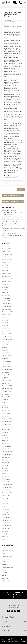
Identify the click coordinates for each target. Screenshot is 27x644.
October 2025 (7, 257)
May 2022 (5, 348)
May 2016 (5, 405)
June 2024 (5, 287)
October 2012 (6, 523)
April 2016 (5, 408)
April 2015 (5, 441)
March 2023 (6, 328)
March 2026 (6, 246)
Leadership (6, 559)
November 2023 (7, 306)
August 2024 (6, 282)
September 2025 (7, 260)
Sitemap (22, 642)
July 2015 (5, 432)
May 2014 (5, 471)
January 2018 (6, 364)
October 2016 (6, 391)
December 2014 (7, 452)
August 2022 (6, 342)
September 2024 (7, 279)
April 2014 (5, 474)
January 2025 (6, 273)
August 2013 (6, 496)
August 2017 (6, 375)
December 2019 (7, 356)
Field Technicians (8, 551)
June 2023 (5, 320)
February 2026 (7, 249)
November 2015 (7, 422)
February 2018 (7, 361)
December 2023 (7, 304)
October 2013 (6, 490)
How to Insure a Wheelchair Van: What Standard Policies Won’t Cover (12, 235)
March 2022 (6, 353)
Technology (14, 176)
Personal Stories (7, 567)
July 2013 (5, 498)
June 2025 (5, 268)
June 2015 (5, 435)
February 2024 (7, 298)
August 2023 (6, 315)
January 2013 (6, 515)
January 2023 (6, 331)
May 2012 (5, 537)
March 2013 (6, 509)
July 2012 (5, 531)
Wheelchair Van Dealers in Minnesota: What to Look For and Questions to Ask (12, 212)
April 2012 (5, 539)
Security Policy (13, 642)
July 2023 (5, 317)
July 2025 (5, 265)
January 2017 (6, 383)
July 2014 (5, 465)
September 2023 (7, 312)
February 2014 (7, 479)
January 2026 (6, 252)
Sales (4, 570)
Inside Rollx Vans (7, 556)
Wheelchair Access (10, 177)
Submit (21, 189)
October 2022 (6, 337)
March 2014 (6, 476)
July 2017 (5, 378)
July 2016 (5, 400)
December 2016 (7, 386)
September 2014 (7, 460)
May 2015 (5, 438)
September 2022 (7, 339)
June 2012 (5, 534)
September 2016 (7, 394)
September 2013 (7, 493)
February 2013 (7, 512)
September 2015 (7, 427)
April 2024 (5, 293)
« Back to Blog (6, 183)
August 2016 (6, 397)
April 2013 (5, 507)
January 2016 (6, 416)
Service (4, 573)
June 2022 (5, 345)
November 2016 (7, 389)
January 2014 (6, 482)
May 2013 (5, 504)
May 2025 (5, 271)
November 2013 (7, 487)
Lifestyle (5, 562)
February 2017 (7, 380)
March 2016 (6, 411)
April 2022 (5, 350)
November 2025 (7, 254)
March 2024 (6, 295)
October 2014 (6, 457)
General (5, 553)
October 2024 (7, 276)
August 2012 (6, 528)
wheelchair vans (13, 167)
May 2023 (5, 323)
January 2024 (6, 301)
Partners (5, 564)
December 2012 (7, 517)
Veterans (5, 578)
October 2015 (6, 424)
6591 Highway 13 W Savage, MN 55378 (14, 606)
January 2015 (6, 449)
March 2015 (6, 443)
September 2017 (7, 372)
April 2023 (5, 326)
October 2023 (6, 309)
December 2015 (7, 419)
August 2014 (6, 463)
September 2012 (7, 526)
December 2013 (7, 485)
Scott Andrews (11, 21)
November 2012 (7, 520)
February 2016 (7, 413)
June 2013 (5, 501)
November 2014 (7, 454)
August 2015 (6, 430)
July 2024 (5, 284)
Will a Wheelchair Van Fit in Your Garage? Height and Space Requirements (12, 224)
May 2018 (5, 358)
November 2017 (7, 369)
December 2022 (7, 334)
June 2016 (5, 402)
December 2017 (7, 367)
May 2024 (5, 290)
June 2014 (5, 468)
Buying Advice (6, 548)
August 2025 (6, 263)
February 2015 (7, 446)
